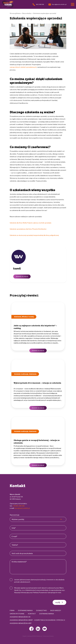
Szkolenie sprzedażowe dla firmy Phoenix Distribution (28, 229)
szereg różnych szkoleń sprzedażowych (23, 67)
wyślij (59, 602)
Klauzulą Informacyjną (22, 592)
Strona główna (15, 13)
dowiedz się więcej (22, 276)
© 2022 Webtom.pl (37, 636)
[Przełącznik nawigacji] (73, 4)
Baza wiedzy (27, 13)
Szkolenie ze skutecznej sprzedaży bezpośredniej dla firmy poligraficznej (34, 235)
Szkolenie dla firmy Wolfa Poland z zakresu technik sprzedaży (31, 223)
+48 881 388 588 (19, 506)
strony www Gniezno (48, 636)
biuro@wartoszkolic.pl (22, 508)
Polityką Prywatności (40, 592)
